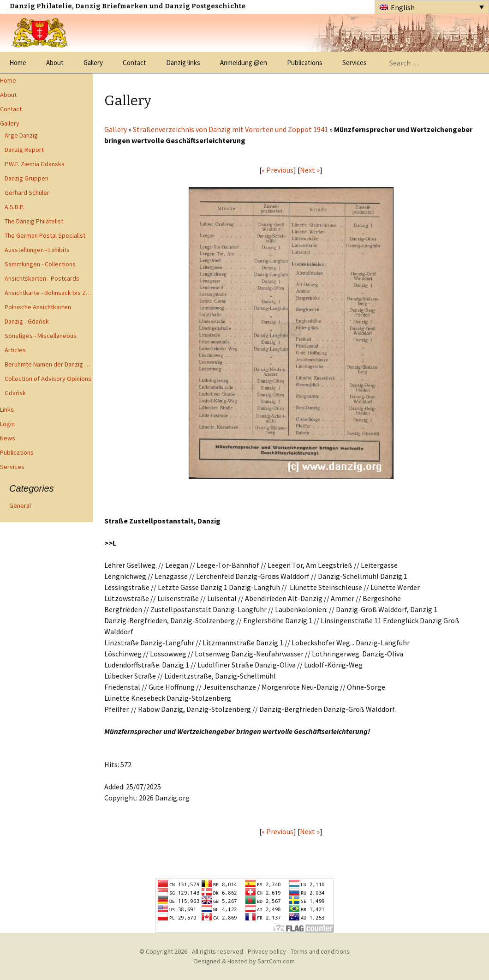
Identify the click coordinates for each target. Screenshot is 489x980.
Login (7, 424)
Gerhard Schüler (27, 192)
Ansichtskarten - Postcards (42, 278)
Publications (305, 63)
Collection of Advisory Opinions (48, 379)
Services (355, 63)
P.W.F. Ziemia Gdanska (35, 164)
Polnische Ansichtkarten (38, 307)
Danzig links (183, 63)
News (8, 438)
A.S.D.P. (14, 207)
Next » (310, 170)
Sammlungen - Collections (40, 264)
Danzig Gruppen (27, 178)
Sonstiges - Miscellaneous (41, 336)
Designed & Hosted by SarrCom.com (244, 961)
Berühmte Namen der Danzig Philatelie (49, 364)
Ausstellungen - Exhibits (37, 250)
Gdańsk (15, 393)
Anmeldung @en (244, 63)
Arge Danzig (21, 135)
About (55, 63)
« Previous (277, 170)
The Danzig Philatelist (34, 221)
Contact (134, 63)
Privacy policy (267, 951)
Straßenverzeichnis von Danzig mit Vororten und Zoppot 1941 (230, 129)
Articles (15, 350)
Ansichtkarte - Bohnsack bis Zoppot (49, 293)
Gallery (93, 63)
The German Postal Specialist (45, 235)
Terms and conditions (320, 951)
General (20, 505)
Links (7, 409)
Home (18, 63)
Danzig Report (24, 150)
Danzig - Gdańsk (27, 321)
